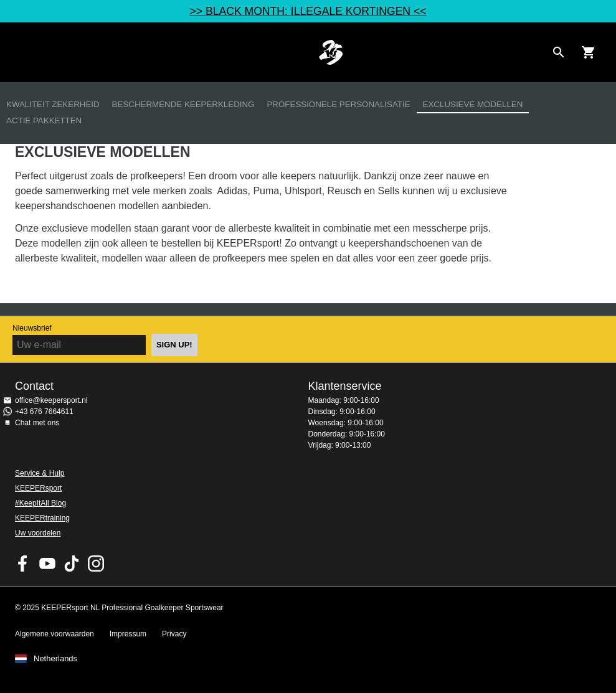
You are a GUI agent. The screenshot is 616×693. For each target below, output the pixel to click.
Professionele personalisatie (338, 104)
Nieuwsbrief (32, 328)
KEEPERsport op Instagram (96, 563)
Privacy (174, 634)
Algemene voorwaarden (54, 634)
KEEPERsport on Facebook (23, 563)
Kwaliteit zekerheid (53, 104)
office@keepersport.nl (51, 400)
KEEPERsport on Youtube (47, 563)
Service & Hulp (40, 473)
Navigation (20, 52)
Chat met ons (37, 423)
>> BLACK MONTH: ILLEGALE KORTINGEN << (308, 11)
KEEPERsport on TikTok (72, 563)
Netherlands (55, 659)
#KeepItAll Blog (40, 503)
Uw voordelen (38, 533)
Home (330, 52)
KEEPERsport (38, 488)
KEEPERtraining (42, 518)
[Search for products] (559, 52)
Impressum (128, 634)
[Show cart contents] (589, 52)
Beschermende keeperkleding (183, 104)
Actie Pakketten (44, 120)
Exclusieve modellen (473, 104)
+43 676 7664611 (44, 412)
